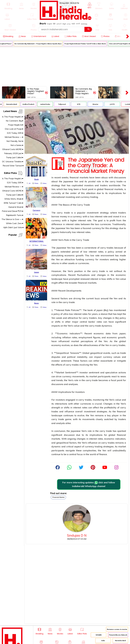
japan (100, 310)
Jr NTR (113, 104)
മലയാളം (84, 24)
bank (90, 310)
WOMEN (99, 635)
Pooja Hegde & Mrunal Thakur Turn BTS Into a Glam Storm (86, 44)
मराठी (73, 24)
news (123, 376)
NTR (80, 104)
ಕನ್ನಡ (64, 24)
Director (96, 104)
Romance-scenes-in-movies (117, 629)
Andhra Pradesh (29, 104)
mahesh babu (46, 104)
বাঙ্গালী (78, 24)
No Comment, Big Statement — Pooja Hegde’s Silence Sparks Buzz (39, 44)
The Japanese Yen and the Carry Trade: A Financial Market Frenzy (96, 166)
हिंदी (54, 24)
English (50, 24)
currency (85, 197)
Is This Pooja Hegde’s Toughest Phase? (36, 91)
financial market (58, 497)
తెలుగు (43, 24)
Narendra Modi (13, 104)
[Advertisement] (65, 66)
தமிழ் (69, 24)
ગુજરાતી (59, 24)
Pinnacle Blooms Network (118, 635)
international (58, 197)
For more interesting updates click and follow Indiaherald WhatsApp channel (89, 484)
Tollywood (63, 104)
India (103, 640)
